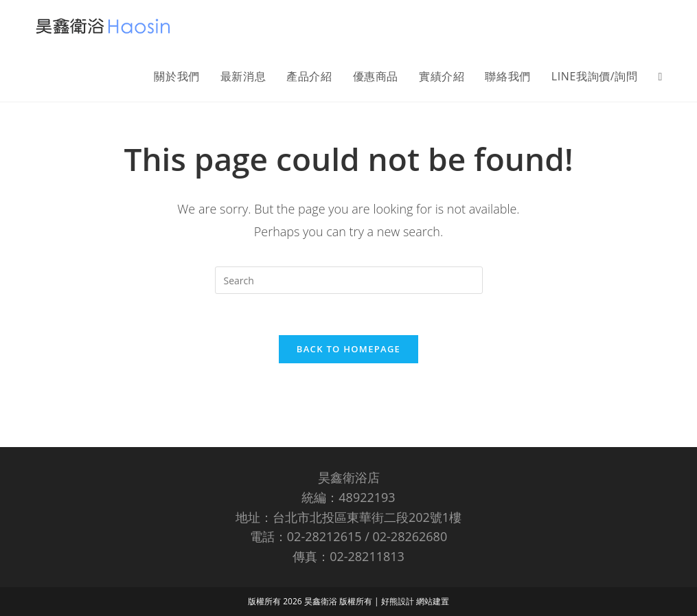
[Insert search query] (349, 280)
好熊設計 (399, 553)
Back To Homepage (348, 350)
